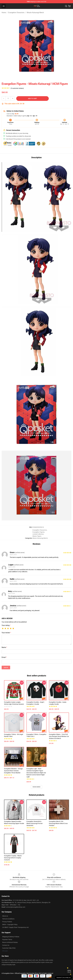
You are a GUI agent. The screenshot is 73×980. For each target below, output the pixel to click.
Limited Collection (38, 534)
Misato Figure (37, 536)
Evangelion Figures (38, 532)
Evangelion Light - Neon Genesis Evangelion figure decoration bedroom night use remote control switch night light (36, 773)
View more (36, 787)
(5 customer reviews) (17, 88)
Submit (6, 668)
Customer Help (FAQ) (9, 948)
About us (5, 916)
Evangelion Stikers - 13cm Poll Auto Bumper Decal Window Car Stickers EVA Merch (59, 736)
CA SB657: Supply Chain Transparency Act (15, 927)
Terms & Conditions (8, 919)
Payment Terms (7, 940)
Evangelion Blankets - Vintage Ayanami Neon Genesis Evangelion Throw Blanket (13, 771)
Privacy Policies (7, 922)
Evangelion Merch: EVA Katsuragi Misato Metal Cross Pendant (58, 823)
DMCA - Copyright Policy (10, 925)
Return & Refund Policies (10, 942)
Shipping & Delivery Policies (11, 937)
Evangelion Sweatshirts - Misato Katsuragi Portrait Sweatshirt (35, 823)
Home (4, 13)
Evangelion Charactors (16, 13)
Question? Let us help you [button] (64, 978)
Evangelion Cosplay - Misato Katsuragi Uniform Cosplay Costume (13, 858)
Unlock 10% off (69, 971)
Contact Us (6, 945)
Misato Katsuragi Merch (35, 13)
